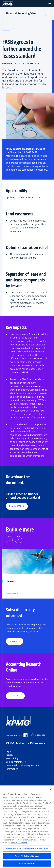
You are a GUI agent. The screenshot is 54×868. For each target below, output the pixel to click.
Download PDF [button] (17, 506)
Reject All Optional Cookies (27, 856)
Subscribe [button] (13, 641)
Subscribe (38, 735)
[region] (27, 827)
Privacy (10, 755)
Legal (9, 751)
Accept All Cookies (27, 863)
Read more (13, 594)
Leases (8, 30)
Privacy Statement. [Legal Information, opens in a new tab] (19, 843)
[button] (50, 3)
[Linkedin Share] (25, 735)
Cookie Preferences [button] (16, 762)
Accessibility (12, 758)
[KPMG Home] (8, 3)
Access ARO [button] (14, 696)
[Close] (51, 790)
